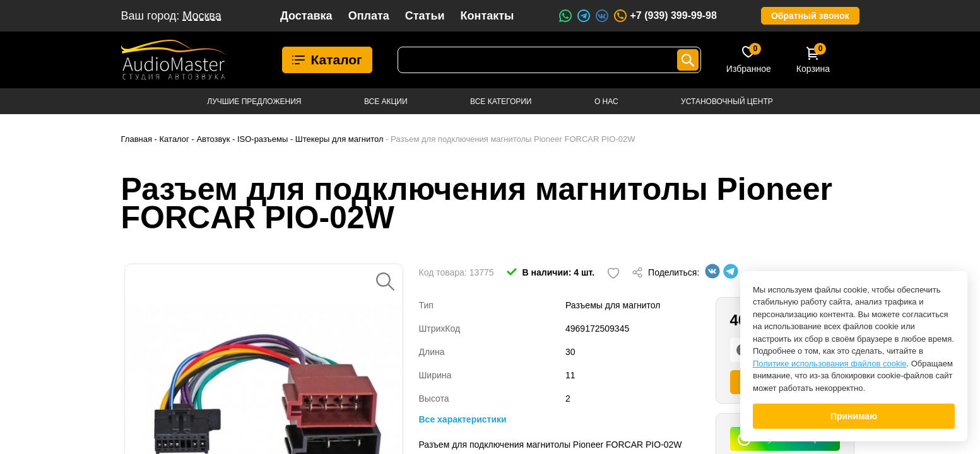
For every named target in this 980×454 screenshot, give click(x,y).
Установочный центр (727, 102)
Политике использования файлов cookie (830, 364)
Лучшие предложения (254, 102)
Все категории (501, 102)
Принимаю (854, 416)
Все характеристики (463, 419)
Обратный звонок (810, 16)
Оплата (369, 16)
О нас (606, 102)
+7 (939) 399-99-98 (664, 16)
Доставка (306, 16)
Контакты (487, 16)
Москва (202, 16)
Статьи (425, 16)
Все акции (386, 102)
